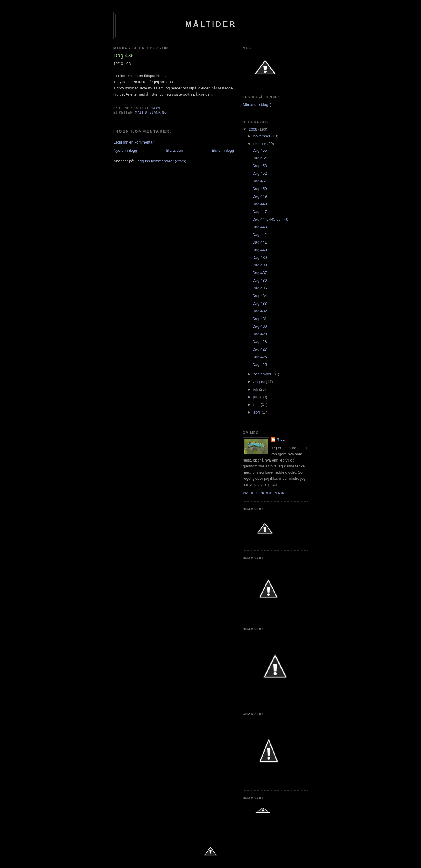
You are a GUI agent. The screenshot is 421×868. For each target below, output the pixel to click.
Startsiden (174, 150)
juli (256, 389)
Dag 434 (259, 296)
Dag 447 (259, 212)
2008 (254, 129)
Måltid (141, 113)
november (262, 136)
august (260, 382)
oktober (260, 144)
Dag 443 (259, 227)
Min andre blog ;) (257, 105)
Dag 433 (259, 303)
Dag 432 (259, 311)
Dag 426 (259, 357)
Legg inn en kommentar (134, 142)
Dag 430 (259, 326)
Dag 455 (259, 150)
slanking (158, 113)
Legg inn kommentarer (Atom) (161, 161)
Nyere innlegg (125, 150)
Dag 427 (259, 349)
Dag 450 (259, 189)
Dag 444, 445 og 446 (270, 219)
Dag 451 (259, 181)
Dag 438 (259, 265)
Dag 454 (259, 158)
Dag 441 (259, 242)
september (263, 374)
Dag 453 (259, 166)
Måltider (211, 24)
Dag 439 (259, 258)
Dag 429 (259, 334)
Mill (281, 440)
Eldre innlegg (223, 150)
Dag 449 (259, 196)
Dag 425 (259, 365)
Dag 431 (259, 319)
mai (257, 405)
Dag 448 (259, 204)
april (258, 412)
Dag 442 (259, 235)
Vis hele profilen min (264, 493)
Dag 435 (259, 288)
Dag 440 (259, 250)
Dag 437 (259, 273)
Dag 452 (259, 173)
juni (257, 397)
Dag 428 (259, 342)
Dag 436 (259, 280)
